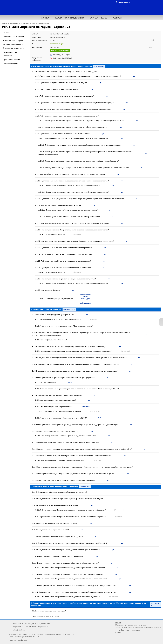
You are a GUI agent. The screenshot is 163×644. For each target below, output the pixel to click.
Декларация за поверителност (27, 637)
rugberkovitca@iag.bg (57, 37)
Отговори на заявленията (13, 48)
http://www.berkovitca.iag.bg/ (60, 34)
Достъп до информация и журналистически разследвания (138, 627)
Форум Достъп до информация (128, 630)
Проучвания (14, 23)
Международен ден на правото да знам (131, 625)
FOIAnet (118, 632)
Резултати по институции (40, 23)
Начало (5, 23)
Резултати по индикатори (13, 37)
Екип (11, 637)
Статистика (8, 56)
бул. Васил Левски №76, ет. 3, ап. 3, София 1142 (31, 624)
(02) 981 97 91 (31, 627)
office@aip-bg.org (20, 630)
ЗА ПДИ (45, 18)
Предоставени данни (12, 52)
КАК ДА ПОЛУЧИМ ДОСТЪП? (69, 18)
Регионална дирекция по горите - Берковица (36, 27)
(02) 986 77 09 (43, 627)
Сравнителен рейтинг (12, 60)
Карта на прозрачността (13, 44)
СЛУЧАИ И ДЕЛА (98, 18)
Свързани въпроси (11, 63)
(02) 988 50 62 (18, 627)
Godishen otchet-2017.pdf (62, 58)
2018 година (25, 23)
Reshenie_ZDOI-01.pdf (61, 55)
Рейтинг (6, 33)
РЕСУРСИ (117, 18)
